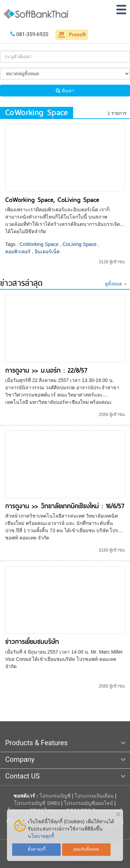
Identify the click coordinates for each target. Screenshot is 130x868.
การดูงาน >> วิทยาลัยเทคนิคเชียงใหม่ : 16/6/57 (65, 506)
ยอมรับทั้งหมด (86, 849)
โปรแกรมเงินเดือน (94, 796)
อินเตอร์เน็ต (47, 252)
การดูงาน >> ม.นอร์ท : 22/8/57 (46, 370)
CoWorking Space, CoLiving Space (52, 200)
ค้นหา (65, 91)
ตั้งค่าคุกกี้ (37, 849)
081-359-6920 (32, 34)
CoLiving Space (80, 244)
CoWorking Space (39, 244)
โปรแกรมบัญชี (55, 796)
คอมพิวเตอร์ (18, 252)
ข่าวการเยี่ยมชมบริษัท (32, 642)
